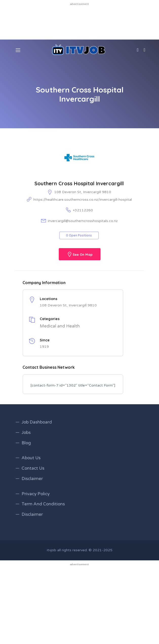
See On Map (83, 255)
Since (45, 340)
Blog (26, 443)
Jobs (26, 433)
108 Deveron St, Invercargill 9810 (83, 192)
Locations (48, 299)
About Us (31, 458)
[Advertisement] (79, 22)
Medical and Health (60, 326)
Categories (50, 319)
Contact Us (33, 468)
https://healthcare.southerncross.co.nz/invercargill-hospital (83, 200)
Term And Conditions (43, 504)
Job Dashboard (37, 422)
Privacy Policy (36, 494)
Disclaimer (32, 479)
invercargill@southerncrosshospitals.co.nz (83, 221)
